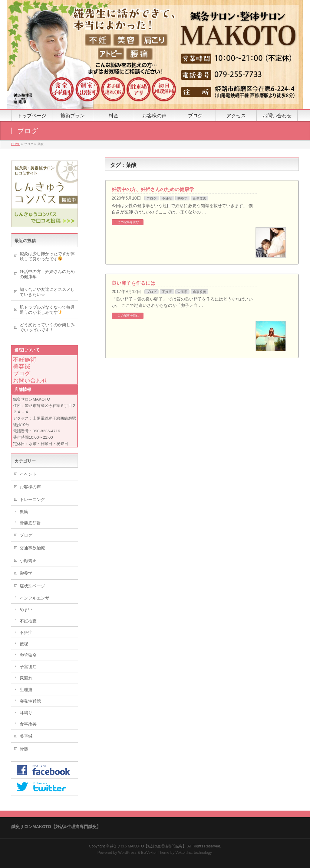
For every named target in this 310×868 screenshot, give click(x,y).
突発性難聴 (30, 701)
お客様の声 (30, 487)
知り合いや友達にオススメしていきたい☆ (47, 292)
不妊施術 (25, 360)
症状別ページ (32, 586)
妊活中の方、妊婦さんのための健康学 (153, 189)
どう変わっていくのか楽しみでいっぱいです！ (47, 327)
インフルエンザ (35, 598)
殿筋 (24, 512)
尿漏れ (26, 678)
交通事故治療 (32, 548)
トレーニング (32, 499)
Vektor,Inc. (184, 853)
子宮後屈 (28, 667)
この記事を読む (128, 222)
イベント (28, 474)
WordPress (127, 853)
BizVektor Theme (155, 853)
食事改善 (200, 198)
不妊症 (167, 198)
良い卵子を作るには (134, 283)
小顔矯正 (28, 561)
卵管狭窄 (28, 655)
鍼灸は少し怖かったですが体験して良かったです (47, 256)
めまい (26, 610)
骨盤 (24, 749)
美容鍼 (22, 367)
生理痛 (26, 690)
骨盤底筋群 (30, 523)
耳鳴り (26, 713)
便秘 (24, 644)
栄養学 (182, 198)
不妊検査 (28, 621)
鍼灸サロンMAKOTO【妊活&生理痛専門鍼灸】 (148, 846)
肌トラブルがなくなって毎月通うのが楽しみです (47, 310)
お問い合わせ (30, 380)
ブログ (152, 198)
